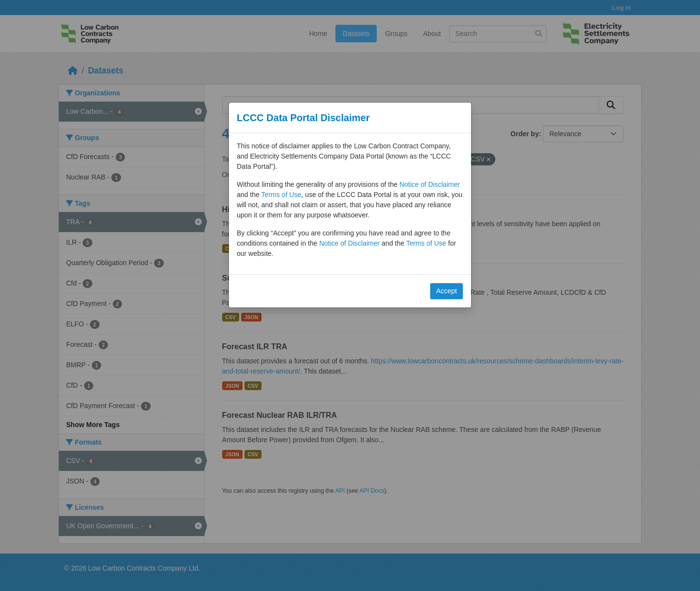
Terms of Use (281, 195)
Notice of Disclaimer (430, 184)
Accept (446, 291)
